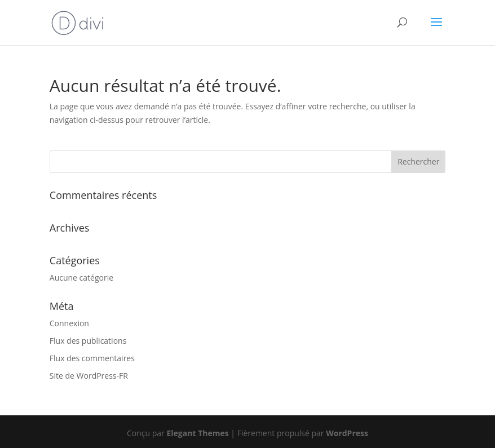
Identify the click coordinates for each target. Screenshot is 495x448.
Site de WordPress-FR (89, 376)
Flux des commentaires (92, 358)
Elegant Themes (197, 433)
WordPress (347, 433)
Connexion (69, 323)
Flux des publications (88, 341)
